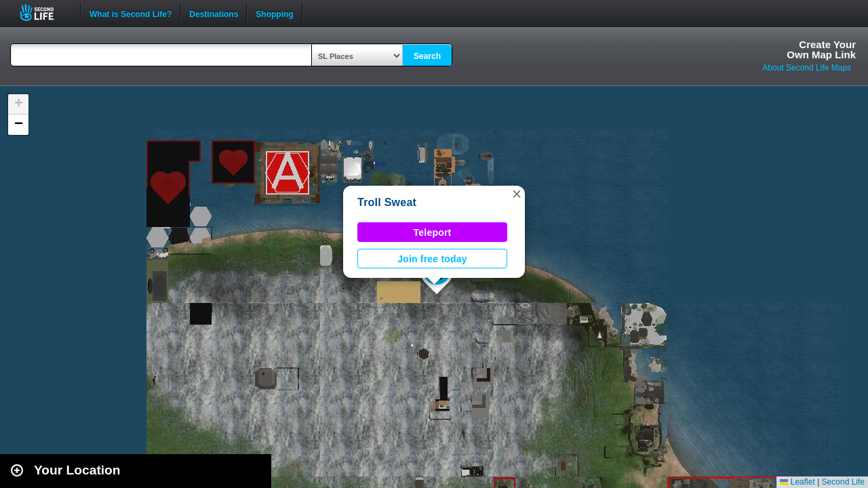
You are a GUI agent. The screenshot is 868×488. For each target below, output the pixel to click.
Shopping (274, 13)
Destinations (214, 13)
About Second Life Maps (807, 68)
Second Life (44, 13)
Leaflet (797, 482)
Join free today (432, 259)
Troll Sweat (387, 202)
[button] (517, 194)
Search (427, 56)
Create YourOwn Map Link (821, 49)
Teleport (433, 232)
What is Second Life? (131, 13)
